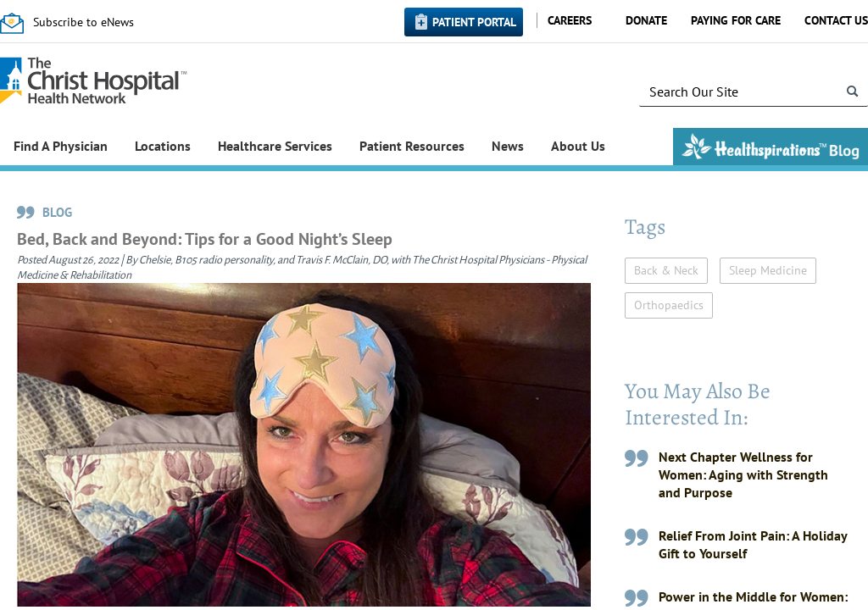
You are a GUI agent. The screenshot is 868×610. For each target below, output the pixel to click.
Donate (646, 20)
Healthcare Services (275, 146)
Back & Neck (666, 270)
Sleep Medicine (768, 270)
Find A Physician (61, 146)
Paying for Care (736, 20)
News (508, 146)
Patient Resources (412, 146)
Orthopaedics (669, 305)
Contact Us (836, 20)
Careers (570, 20)
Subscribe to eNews (83, 22)
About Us (578, 146)
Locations (163, 146)
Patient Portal (474, 22)
